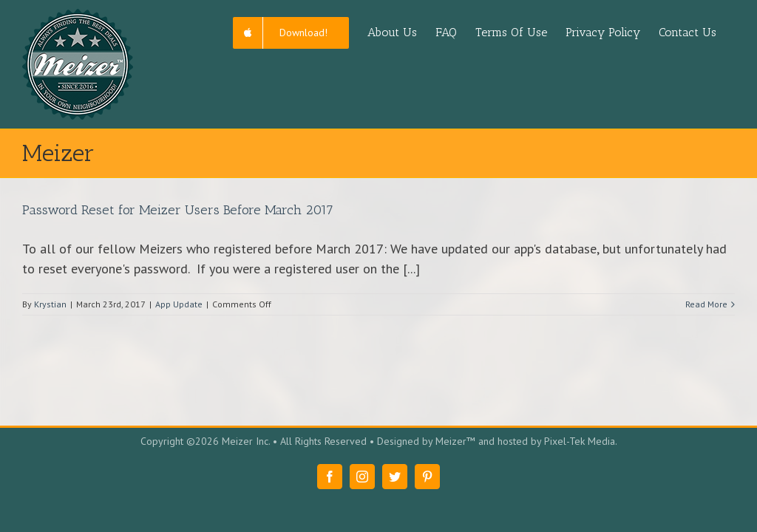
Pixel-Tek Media (580, 441)
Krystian (50, 304)
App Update (179, 304)
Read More (706, 304)
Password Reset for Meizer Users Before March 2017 (178, 210)
